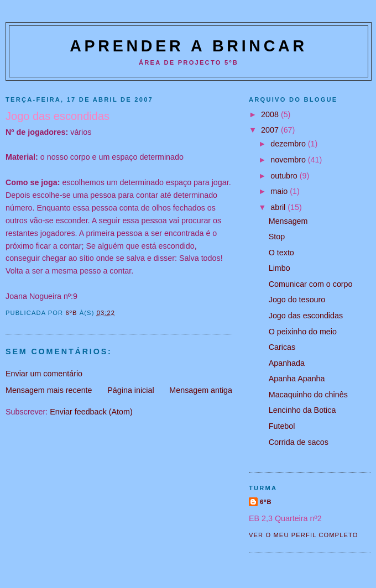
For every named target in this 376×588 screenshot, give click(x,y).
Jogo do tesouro (297, 300)
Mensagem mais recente (49, 390)
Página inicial (130, 390)
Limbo (280, 268)
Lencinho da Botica (302, 410)
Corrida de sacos (299, 442)
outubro (285, 176)
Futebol (282, 426)
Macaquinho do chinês (308, 395)
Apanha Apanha (297, 379)
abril (279, 207)
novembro (289, 160)
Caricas (282, 347)
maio (280, 191)
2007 (271, 130)
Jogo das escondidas (306, 316)
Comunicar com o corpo (311, 284)
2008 (271, 114)
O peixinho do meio (303, 332)
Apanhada (287, 363)
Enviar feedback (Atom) (91, 412)
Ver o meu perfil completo (304, 535)
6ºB (266, 502)
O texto (281, 253)
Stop (277, 237)
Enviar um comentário (44, 374)
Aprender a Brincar (189, 46)
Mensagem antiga (201, 390)
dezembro (289, 144)
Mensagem (288, 221)
